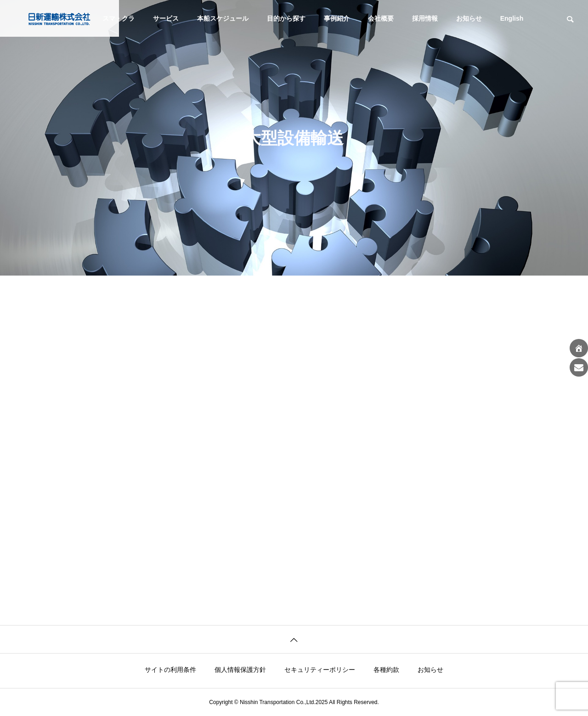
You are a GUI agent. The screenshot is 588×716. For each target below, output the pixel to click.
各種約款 (386, 670)
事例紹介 (337, 18)
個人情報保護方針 (240, 670)
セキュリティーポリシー (320, 670)
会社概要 (381, 18)
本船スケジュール (223, 18)
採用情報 (425, 18)
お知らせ (469, 18)
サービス (166, 18)
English (512, 18)
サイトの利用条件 (170, 670)
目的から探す (286, 18)
